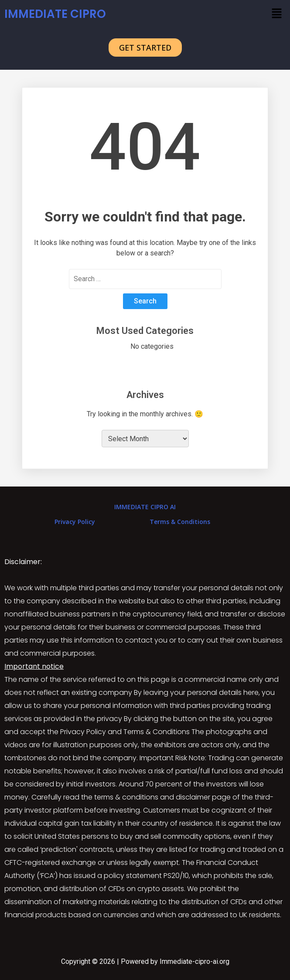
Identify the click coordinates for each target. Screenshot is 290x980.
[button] (277, 14)
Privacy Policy (75, 522)
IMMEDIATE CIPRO (55, 14)
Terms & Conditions (180, 522)
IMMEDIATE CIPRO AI (145, 507)
